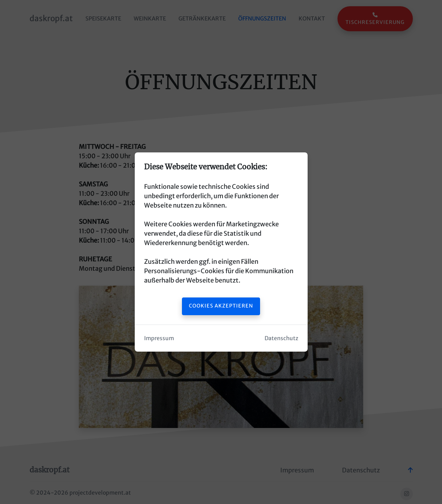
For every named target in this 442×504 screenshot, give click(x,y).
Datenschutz (281, 338)
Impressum (159, 338)
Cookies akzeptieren (221, 306)
